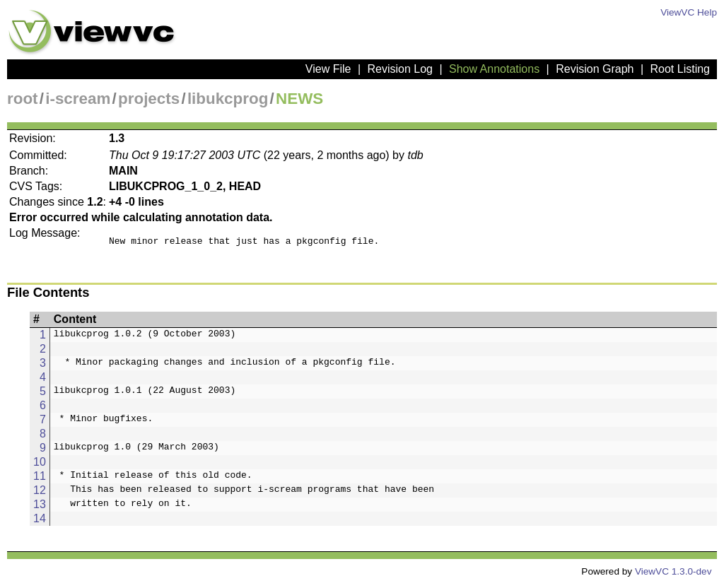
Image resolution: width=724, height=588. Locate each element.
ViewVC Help (689, 12)
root (23, 99)
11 (40, 480)
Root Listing (681, 69)
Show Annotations (494, 69)
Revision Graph (595, 69)
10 (40, 466)
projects (149, 99)
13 (40, 508)
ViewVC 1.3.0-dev (673, 576)
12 (40, 494)
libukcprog (228, 99)
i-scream (78, 99)
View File (328, 69)
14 (40, 523)
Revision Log (400, 69)
